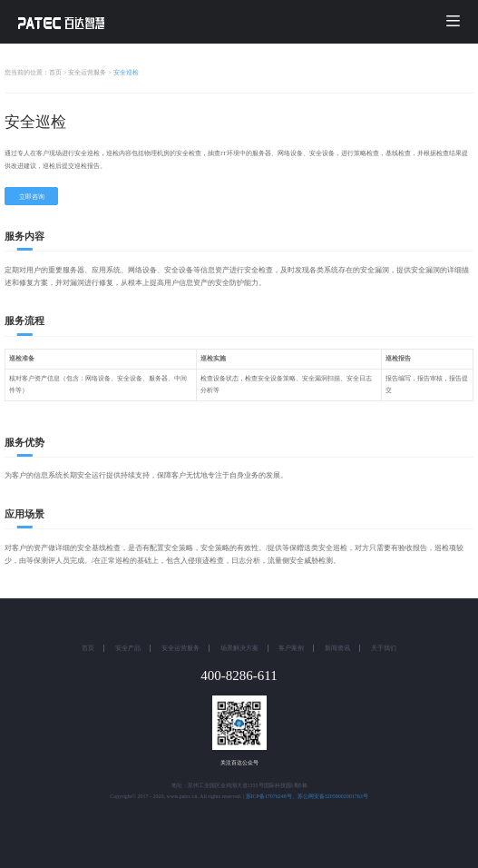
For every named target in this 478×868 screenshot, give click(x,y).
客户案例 (291, 648)
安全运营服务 (180, 648)
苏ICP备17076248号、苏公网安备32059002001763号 (307, 796)
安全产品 (128, 648)
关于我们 (384, 648)
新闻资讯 (337, 648)
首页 (88, 648)
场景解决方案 (239, 648)
